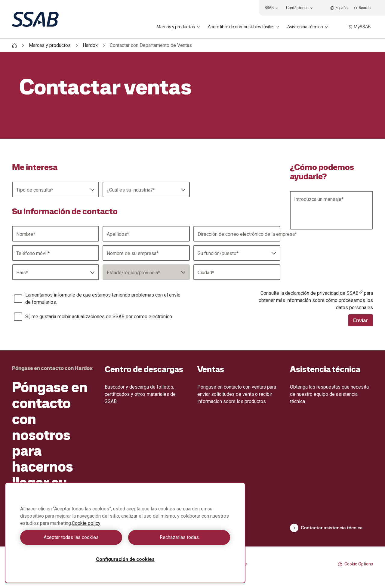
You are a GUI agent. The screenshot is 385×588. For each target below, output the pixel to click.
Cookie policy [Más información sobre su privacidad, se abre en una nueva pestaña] (86, 523)
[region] (125, 533)
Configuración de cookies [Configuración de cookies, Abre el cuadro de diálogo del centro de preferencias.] (125, 559)
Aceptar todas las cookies (71, 537)
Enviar (361, 320)
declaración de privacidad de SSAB (324, 293)
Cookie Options (355, 564)
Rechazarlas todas (179, 537)
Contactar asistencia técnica (326, 528)
